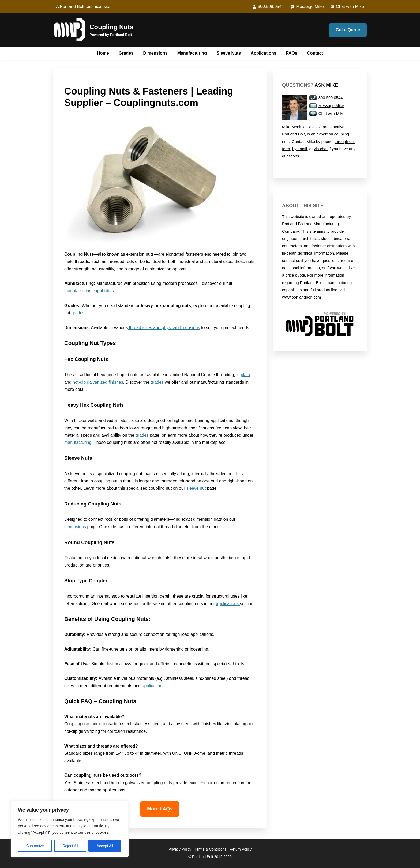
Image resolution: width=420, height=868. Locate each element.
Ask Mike (326, 85)
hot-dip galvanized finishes (98, 382)
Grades (126, 53)
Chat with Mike (350, 7)
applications (228, 604)
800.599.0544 (271, 7)
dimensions (76, 527)
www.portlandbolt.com (301, 297)
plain (245, 375)
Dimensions (155, 53)
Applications (264, 53)
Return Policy (241, 849)
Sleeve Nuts (229, 53)
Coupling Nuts (111, 27)
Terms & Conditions (210, 849)
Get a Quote (348, 30)
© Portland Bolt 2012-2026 (210, 857)
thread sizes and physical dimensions (164, 328)
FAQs (292, 53)
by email (300, 149)
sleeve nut (196, 488)
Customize (35, 846)
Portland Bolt (72, 7)
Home (103, 53)
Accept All (105, 846)
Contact (315, 53)
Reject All (70, 846)
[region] (70, 829)
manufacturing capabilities (89, 291)
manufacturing (78, 442)
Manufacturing (192, 53)
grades (78, 313)
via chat (321, 149)
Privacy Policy (180, 849)
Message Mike (310, 7)
